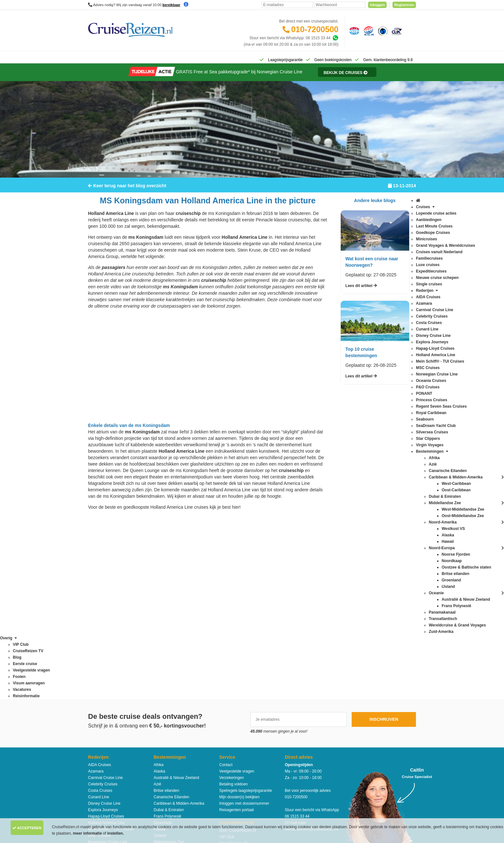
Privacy (222, 781)
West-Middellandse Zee (174, 746)
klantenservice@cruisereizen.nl (311, 649)
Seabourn (96, 707)
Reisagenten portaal (236, 630)
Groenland (163, 643)
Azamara (96, 591)
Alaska (159, 591)
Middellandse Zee (169, 662)
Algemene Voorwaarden (252, 781)
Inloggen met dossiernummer (244, 623)
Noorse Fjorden (167, 688)
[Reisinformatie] (339, 76)
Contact (226, 585)
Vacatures (228, 676)
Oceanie (161, 694)
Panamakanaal (166, 720)
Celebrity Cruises (103, 604)
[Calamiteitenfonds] (382, 31)
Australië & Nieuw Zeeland (176, 598)
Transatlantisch (167, 726)
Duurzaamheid (232, 689)
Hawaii (159, 649)
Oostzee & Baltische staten (177, 713)
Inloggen (377, 5)
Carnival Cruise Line (105, 598)
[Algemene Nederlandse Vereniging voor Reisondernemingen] (353, 31)
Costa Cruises (100, 610)
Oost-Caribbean (167, 700)
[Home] (96, 59)
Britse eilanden (166, 610)
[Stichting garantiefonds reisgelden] (368, 31)
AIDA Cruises (99, 585)
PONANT (96, 681)
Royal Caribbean (102, 700)
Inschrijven (384, 539)
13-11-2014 (402, 190)
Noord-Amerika (167, 668)
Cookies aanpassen (236, 695)
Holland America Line (106, 643)
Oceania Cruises (102, 668)
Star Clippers (99, 726)
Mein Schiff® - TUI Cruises (111, 649)
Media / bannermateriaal (240, 670)
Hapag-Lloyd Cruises (106, 636)
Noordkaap (163, 681)
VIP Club (227, 657)
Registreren (404, 5)
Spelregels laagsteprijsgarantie (246, 610)
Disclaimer (204, 781)
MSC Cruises (99, 655)
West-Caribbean (167, 739)
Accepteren (27, 828)
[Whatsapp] (335, 38)
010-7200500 (315, 29)
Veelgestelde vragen (237, 591)
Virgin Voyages (101, 733)
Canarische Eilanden (171, 617)
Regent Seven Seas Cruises (112, 694)
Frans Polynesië (167, 636)
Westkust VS (165, 752)
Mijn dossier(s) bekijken (239, 617)
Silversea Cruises (103, 720)
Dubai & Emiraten (169, 630)
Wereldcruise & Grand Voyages (180, 733)
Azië (157, 604)
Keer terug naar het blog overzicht (127, 190)
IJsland (160, 655)
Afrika (159, 585)
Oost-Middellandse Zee (174, 707)
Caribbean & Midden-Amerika (179, 623)
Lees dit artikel (361, 290)
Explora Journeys (103, 630)
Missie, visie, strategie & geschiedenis (252, 682)
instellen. (116, 833)
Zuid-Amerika (165, 758)
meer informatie (88, 833)
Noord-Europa (166, 675)
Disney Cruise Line (104, 623)
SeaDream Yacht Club (107, 713)
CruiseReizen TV (234, 663)
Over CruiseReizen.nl (238, 650)
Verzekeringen (232, 598)
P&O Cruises (99, 675)
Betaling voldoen (234, 604)
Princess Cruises (103, 688)
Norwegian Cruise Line (108, 662)
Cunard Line (99, 617)
